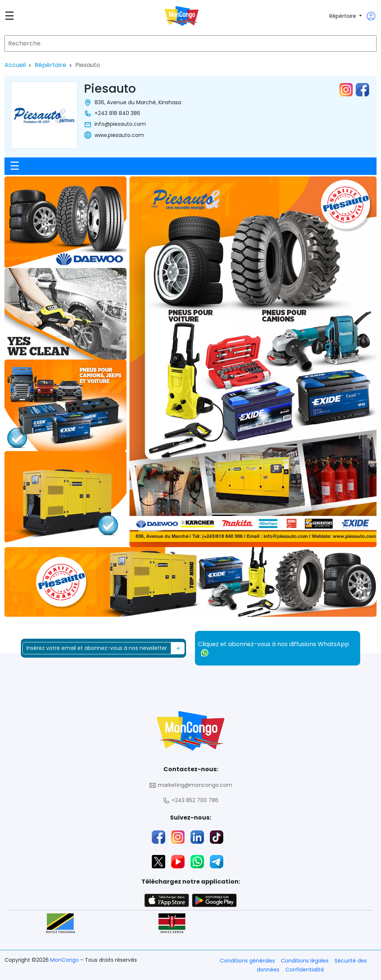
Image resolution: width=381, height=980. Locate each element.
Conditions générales (247, 961)
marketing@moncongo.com (190, 785)
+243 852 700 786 (190, 800)
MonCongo (65, 960)
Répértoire (343, 16)
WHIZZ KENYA (172, 924)
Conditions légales (305, 961)
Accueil (15, 65)
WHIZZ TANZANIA (60, 924)
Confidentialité (305, 970)
